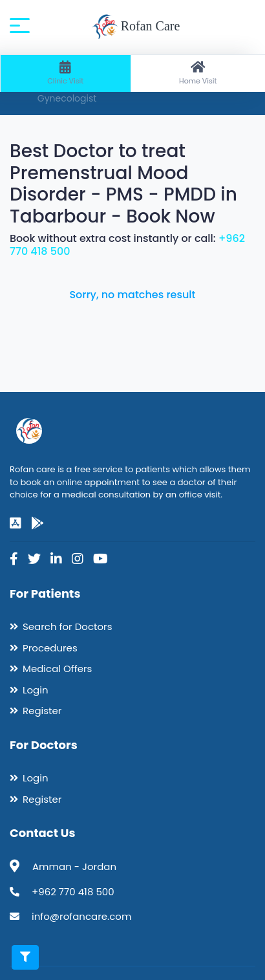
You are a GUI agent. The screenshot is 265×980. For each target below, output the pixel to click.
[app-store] (16, 523)
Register (42, 711)
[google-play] (37, 523)
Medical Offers (57, 669)
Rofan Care (136, 27)
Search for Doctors (67, 626)
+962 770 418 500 (73, 892)
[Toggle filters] (25, 957)
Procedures (50, 648)
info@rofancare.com (81, 916)
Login (36, 690)
